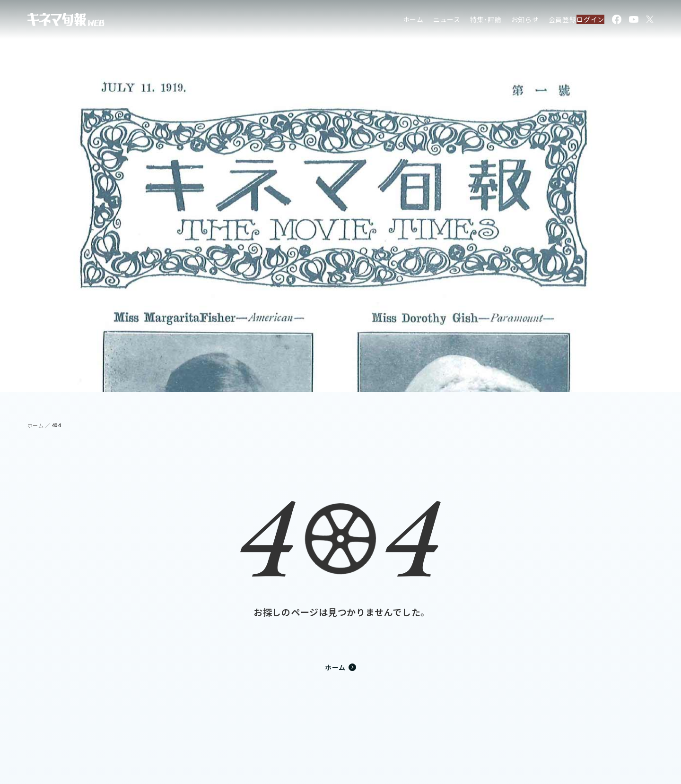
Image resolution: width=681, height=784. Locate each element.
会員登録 (542, 21)
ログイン (585, 21)
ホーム (393, 21)
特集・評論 (466, 21)
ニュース (427, 21)
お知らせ (504, 21)
